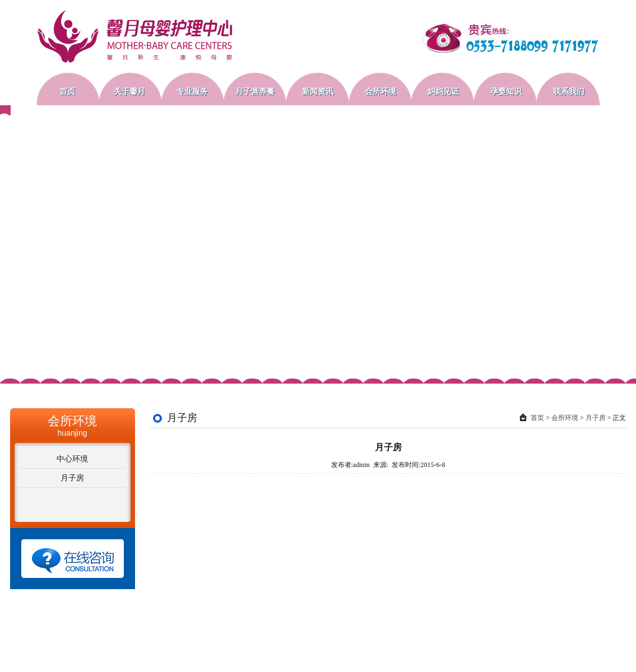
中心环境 (72, 459)
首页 (537, 418)
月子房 (72, 478)
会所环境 (565, 418)
